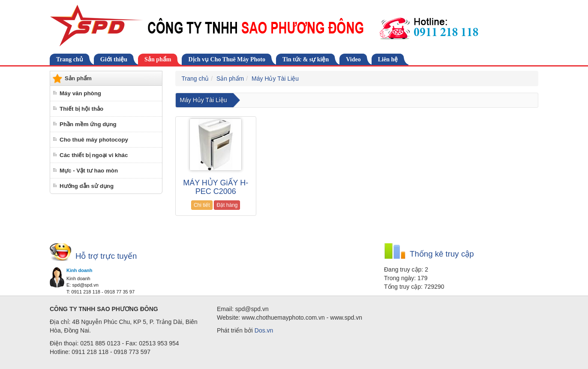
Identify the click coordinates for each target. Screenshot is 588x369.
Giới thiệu (114, 59)
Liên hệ (388, 59)
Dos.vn (264, 330)
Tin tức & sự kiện (306, 59)
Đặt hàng (227, 205)
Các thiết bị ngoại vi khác (94, 155)
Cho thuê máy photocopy (94, 140)
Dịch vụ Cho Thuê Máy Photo (227, 59)
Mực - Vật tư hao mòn (89, 171)
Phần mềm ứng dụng (88, 124)
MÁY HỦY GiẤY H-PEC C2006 (216, 187)
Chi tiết (202, 205)
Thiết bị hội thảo (81, 109)
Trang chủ (70, 59)
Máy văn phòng (80, 93)
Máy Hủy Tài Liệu (275, 79)
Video (353, 59)
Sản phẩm (158, 59)
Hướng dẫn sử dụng (87, 186)
